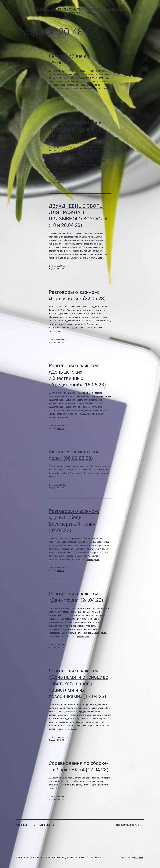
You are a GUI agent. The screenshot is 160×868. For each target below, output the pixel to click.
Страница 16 (47, 825)
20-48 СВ (60, 99)
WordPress (139, 858)
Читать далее (96, 258)
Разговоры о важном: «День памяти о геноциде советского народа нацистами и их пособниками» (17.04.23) (78, 683)
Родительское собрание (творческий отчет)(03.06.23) (77, 129)
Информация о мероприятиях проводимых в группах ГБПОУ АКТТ (80, 9)
